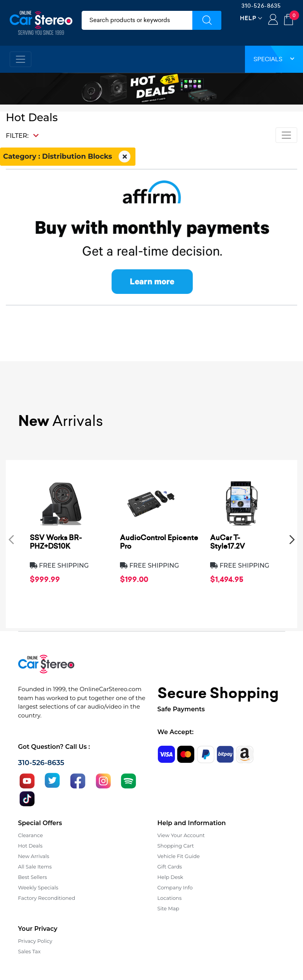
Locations (170, 898)
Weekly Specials (38, 887)
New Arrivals (34, 856)
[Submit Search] (207, 20)
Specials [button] (274, 59)
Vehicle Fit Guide (179, 856)
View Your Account (181, 835)
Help (248, 18)
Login (273, 20)
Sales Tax (29, 951)
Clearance (31, 835)
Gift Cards (170, 867)
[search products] (137, 20)
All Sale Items (35, 867)
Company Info (175, 887)
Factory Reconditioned (47, 898)
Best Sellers (33, 877)
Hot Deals (30, 846)
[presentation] (11, 539)
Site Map (169, 908)
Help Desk (170, 877)
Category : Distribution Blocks (68, 157)
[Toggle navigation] (21, 59)
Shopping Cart (176, 846)
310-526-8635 (261, 6)
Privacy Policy (35, 941)
